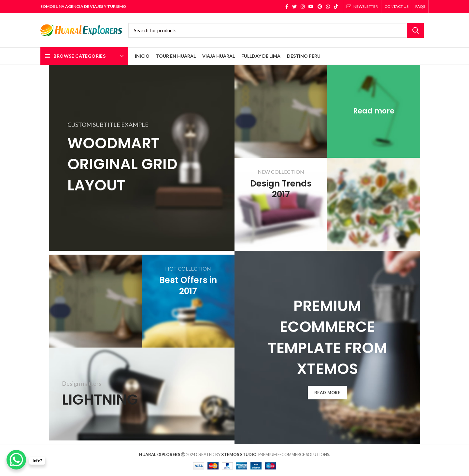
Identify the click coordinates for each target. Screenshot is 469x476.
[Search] (276, 30)
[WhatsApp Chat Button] (16, 460)
